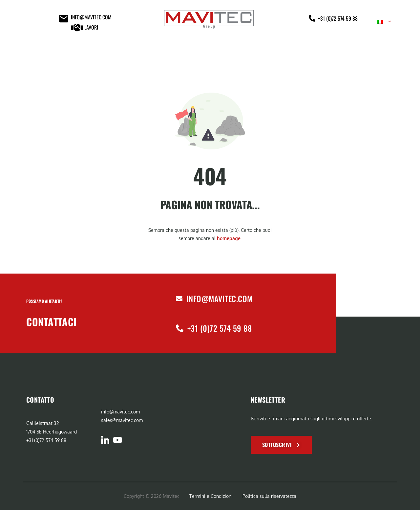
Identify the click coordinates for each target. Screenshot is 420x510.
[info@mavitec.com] (179, 299)
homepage (229, 238)
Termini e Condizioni (211, 496)
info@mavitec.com (220, 299)
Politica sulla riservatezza (269, 496)
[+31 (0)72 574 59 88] (180, 328)
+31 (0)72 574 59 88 (220, 328)
